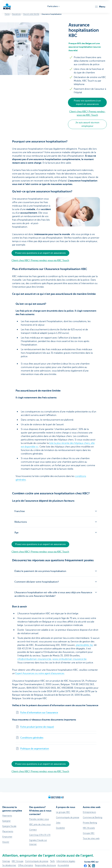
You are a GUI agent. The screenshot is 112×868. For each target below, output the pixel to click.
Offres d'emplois (26, 865)
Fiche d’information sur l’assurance (39, 713)
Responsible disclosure (45, 865)
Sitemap (6, 861)
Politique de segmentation (35, 749)
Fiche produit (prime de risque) (37, 727)
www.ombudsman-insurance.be (69, 659)
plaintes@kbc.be (84, 645)
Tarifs (52, 861)
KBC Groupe (17, 861)
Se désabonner (9, 865)
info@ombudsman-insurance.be (34, 659)
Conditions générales (32, 738)
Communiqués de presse (37, 861)
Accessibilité (63, 865)
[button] (100, 7)
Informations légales (66, 861)
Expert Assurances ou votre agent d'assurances (40, 673)
